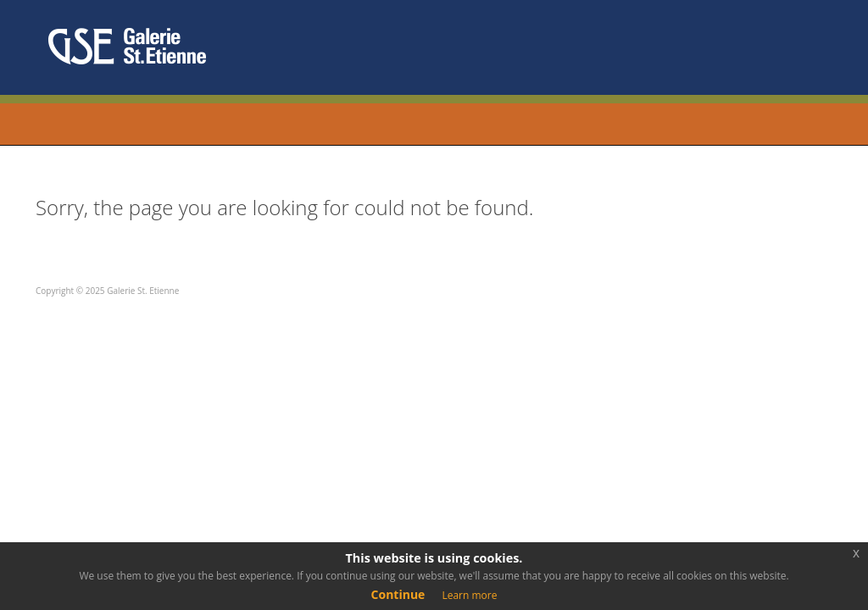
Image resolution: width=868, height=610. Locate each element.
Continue (398, 594)
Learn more (469, 595)
